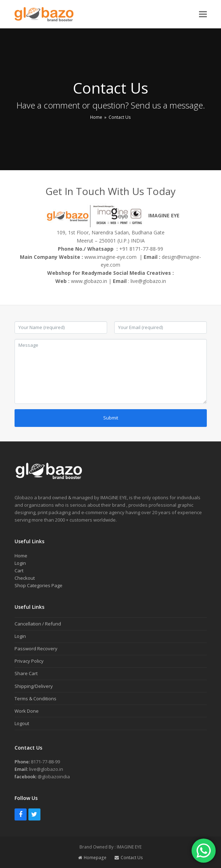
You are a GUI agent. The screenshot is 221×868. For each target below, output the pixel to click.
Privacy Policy (29, 661)
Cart (19, 571)
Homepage (92, 858)
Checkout (25, 578)
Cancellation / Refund (38, 624)
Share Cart (26, 673)
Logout (22, 723)
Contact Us (129, 858)
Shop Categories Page (38, 585)
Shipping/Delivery (34, 686)
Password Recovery (36, 649)
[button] (203, 14)
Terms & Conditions (35, 699)
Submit (111, 418)
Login (20, 563)
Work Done (27, 711)
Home (21, 556)
